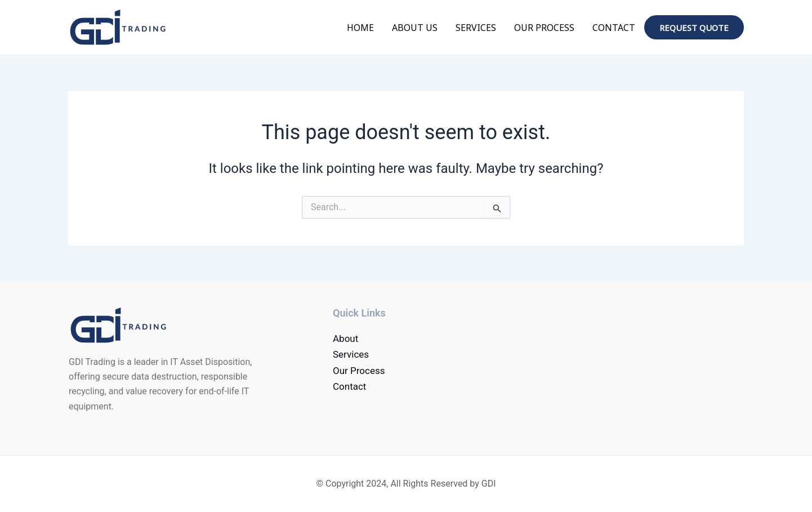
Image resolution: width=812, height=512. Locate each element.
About (345, 339)
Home (360, 28)
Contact (614, 28)
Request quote (694, 28)
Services (476, 28)
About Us (415, 28)
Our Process (544, 28)
